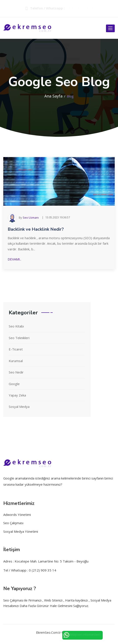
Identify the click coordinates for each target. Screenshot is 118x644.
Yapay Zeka (17, 395)
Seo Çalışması (13, 523)
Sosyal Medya (19, 407)
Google (14, 384)
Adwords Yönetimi (17, 515)
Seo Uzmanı (31, 218)
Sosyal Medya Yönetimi (21, 531)
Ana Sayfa (53, 96)
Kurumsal (16, 361)
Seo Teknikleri (19, 338)
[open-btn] (110, 28)
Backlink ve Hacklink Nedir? (36, 229)
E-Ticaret (16, 349)
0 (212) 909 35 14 (79, 8)
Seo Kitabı (16, 326)
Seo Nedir (16, 372)
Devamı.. (14, 259)
